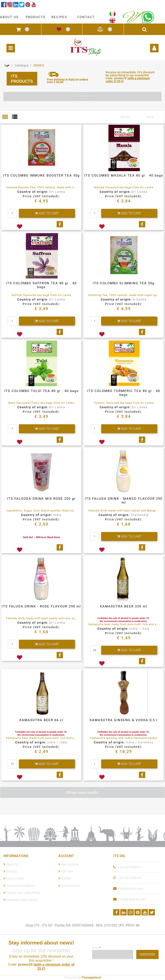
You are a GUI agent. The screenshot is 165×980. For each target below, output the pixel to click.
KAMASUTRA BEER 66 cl (41, 720)
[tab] (7, 117)
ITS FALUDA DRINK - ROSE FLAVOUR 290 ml (41, 606)
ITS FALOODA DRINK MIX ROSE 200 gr (41, 499)
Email (96, 948)
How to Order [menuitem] (14, 878)
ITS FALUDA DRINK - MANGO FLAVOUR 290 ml (124, 501)
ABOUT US (9, 17)
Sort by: (126, 117)
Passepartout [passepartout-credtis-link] (91, 977)
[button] (147, 954)
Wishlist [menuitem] (65, 878)
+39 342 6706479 (129, 867)
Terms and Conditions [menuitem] (19, 886)
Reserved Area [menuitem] (69, 886)
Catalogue (22, 65)
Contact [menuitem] (10, 871)
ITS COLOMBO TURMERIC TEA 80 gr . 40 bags (124, 393)
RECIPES (59, 17)
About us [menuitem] (11, 864)
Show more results (83, 792)
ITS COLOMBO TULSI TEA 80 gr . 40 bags (41, 391)
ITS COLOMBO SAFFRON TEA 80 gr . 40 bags (41, 285)
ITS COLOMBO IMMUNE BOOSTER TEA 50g (41, 175)
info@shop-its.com (131, 889)
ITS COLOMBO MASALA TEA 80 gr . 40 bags (124, 175)
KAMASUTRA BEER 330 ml (124, 606)
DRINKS (39, 65)
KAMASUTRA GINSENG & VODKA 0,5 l (124, 720)
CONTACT (86, 17)
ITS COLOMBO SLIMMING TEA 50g (124, 283)
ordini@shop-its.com (132, 899)
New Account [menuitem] (69, 864)
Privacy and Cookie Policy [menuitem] (22, 893)
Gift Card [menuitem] (66, 871)
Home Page (7, 65)
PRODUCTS (36, 17)
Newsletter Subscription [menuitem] (21, 900)
